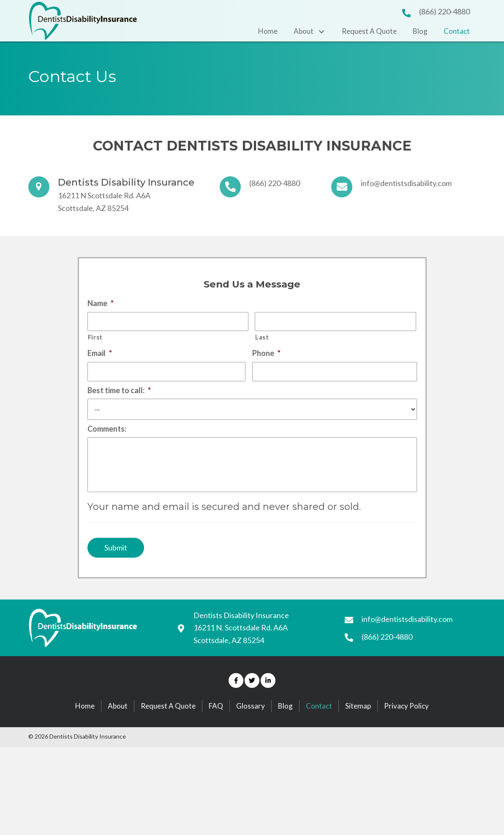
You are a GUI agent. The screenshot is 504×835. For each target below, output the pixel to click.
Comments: (107, 434)
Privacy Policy (406, 724)
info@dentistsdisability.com (406, 183)
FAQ (216, 724)
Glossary (251, 724)
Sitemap (358, 724)
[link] (268, 31)
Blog (285, 724)
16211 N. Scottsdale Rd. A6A (241, 646)
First (95, 340)
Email (100, 356)
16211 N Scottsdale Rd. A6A (104, 195)
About (118, 724)
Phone (266, 356)
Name (101, 303)
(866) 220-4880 (444, 11)
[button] (236, 699)
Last (262, 340)
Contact (319, 724)
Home (85, 724)
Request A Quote (168, 724)
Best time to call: (119, 395)
